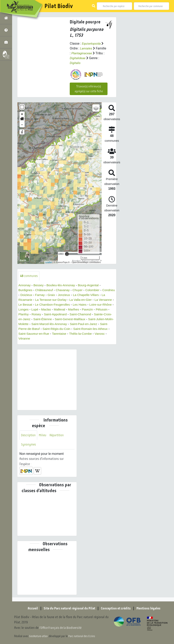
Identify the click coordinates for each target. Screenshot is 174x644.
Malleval (87, 310)
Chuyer (80, 290)
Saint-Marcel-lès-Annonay (92, 324)
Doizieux (41, 295)
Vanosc (50, 339)
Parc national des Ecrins (82, 636)
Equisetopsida (92, 44)
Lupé (62, 310)
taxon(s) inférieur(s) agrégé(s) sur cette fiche (89, 89)
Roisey (66, 314)
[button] (22, 120)
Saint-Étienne (79, 319)
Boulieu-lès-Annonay (62, 285)
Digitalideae (78, 58)
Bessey (39, 285)
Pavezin (24, 314)
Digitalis (75, 63)
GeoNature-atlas (39, 636)
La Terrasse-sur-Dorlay (68, 300)
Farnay (55, 295)
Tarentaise (100, 334)
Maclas (73, 310)
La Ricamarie (40, 300)
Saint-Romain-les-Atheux (36, 334)
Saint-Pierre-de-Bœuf (65, 329)
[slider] (67, 254)
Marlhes (102, 310)
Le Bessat (47, 305)
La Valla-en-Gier (99, 300)
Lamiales (86, 48)
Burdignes (26, 290)
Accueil (29, 608)
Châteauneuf (45, 290)
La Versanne (27, 305)
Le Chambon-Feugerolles (75, 305)
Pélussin (39, 314)
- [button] (22, 125)
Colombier (95, 290)
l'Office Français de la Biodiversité (62, 628)
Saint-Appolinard (86, 314)
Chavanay (64, 290)
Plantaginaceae (82, 53)
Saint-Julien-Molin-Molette (52, 324)
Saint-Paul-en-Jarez (33, 329)
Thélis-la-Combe (30, 339)
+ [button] (22, 114)
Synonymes (29, 445)
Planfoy (53, 314)
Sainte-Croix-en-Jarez (51, 319)
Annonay (25, 285)
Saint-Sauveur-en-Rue (73, 334)
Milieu (43, 435)
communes (29, 276)
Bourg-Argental (91, 285)
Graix (66, 295)
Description (28, 435)
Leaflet (49, 262)
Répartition (58, 435)
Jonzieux (80, 295)
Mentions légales (152, 608)
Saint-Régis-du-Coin (98, 329)
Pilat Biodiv (59, 6)
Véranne (65, 339)
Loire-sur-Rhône (30, 310)
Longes (50, 310)
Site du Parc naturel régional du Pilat (68, 608)
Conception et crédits (117, 608)
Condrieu (25, 295)
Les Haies (103, 305)
